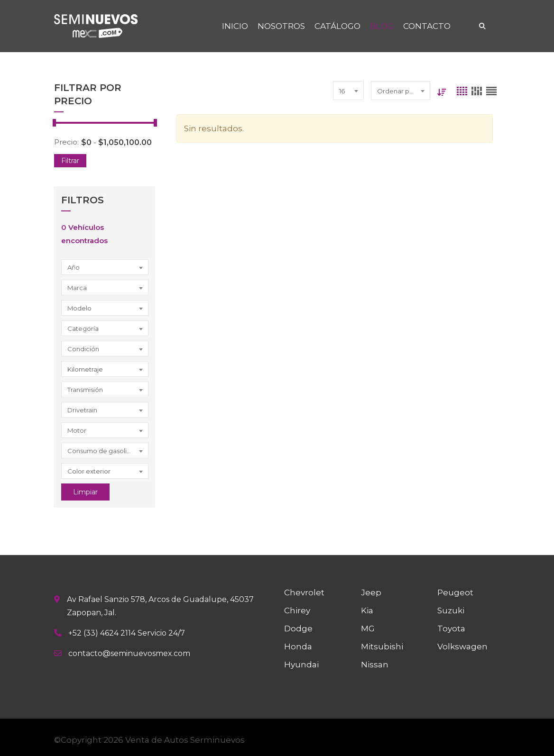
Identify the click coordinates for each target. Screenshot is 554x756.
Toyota (451, 628)
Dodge (298, 628)
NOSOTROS (281, 26)
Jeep (371, 592)
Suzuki (451, 610)
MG (368, 628)
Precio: (66, 142)
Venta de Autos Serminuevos (185, 740)
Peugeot (455, 592)
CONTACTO (427, 26)
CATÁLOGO (337, 26)
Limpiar (85, 492)
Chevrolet (304, 592)
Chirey (297, 610)
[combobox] (105, 267)
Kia (367, 610)
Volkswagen (462, 647)
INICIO (235, 26)
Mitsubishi (382, 647)
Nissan (375, 665)
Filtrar (70, 161)
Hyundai (301, 665)
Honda (298, 647)
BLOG (382, 26)
